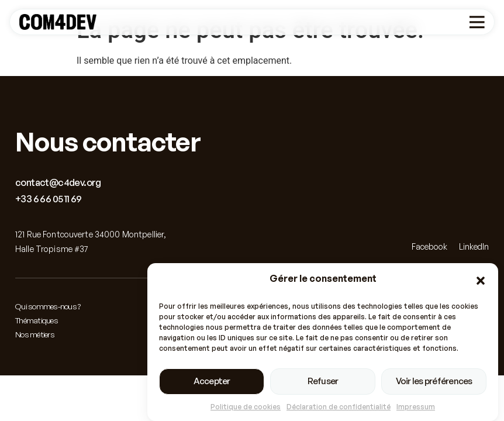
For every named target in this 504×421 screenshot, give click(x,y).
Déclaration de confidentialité (339, 407)
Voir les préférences (434, 381)
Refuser (323, 381)
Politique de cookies (246, 407)
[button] (481, 281)
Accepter (212, 381)
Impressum (416, 407)
